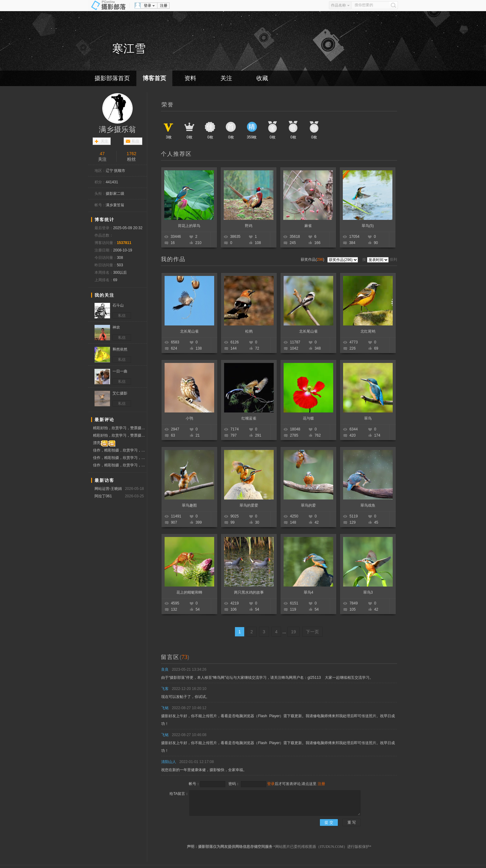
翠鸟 (368, 418)
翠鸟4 (309, 592)
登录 (148, 6)
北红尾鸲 (368, 331)
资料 (190, 78)
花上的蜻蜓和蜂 (189, 592)
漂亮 (104, 443)
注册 (164, 6)
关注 (226, 78)
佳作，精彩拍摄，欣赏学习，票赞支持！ (120, 450)
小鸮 (189, 418)
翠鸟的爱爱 (249, 505)
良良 (165, 670)
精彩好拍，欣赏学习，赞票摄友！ (120, 429)
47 (102, 154)
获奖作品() (313, 260)
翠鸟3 (368, 592)
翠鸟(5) (368, 226)
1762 (132, 154)
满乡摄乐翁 (117, 129)
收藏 (262, 78)
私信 (135, 141)
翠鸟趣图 (189, 505)
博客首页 (154, 78)
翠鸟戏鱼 (368, 505)
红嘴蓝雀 (249, 418)
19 (294, 632)
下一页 (312, 632)
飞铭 (165, 708)
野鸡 (249, 226)
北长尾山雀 (189, 331)
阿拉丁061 (103, 496)
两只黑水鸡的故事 (249, 592)
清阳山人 (169, 762)
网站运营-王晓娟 (108, 489)
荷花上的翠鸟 (189, 226)
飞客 (165, 689)
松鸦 (249, 331)
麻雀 (308, 226)
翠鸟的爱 (308, 505)
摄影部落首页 (112, 78)
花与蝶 (308, 418)
